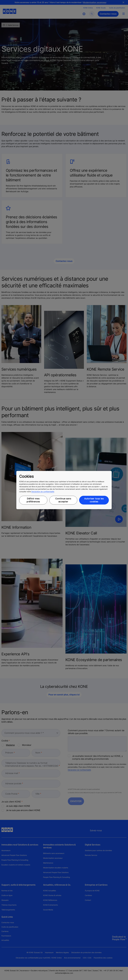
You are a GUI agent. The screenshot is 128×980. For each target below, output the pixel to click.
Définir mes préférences (33, 500)
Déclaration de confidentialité (43, 492)
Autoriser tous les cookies (94, 500)
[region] (64, 490)
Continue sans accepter (63, 500)
